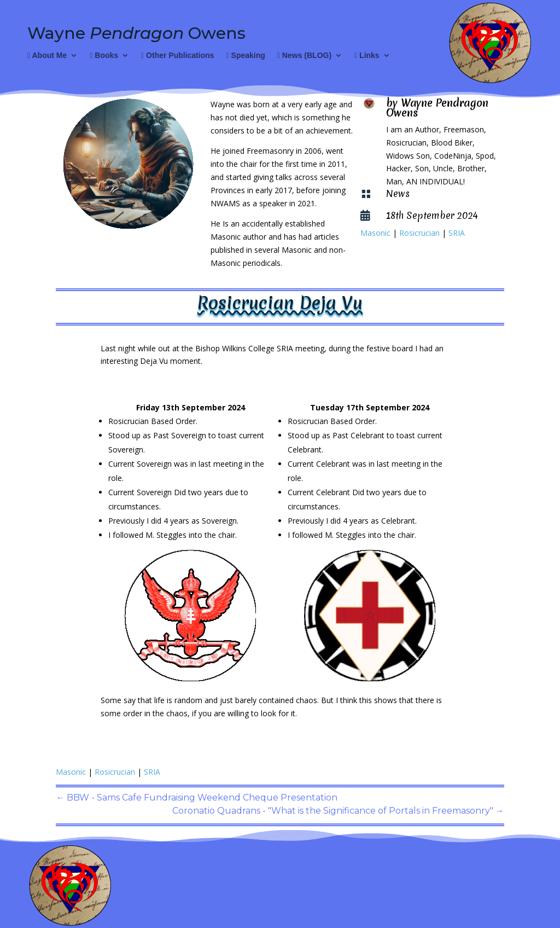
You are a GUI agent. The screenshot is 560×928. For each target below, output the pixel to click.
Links (367, 56)
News (398, 193)
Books (104, 56)
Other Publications (177, 56)
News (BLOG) (304, 56)
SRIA (457, 233)
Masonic (375, 233)
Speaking (246, 56)
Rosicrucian (419, 233)
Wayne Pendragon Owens (437, 108)
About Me (47, 56)
